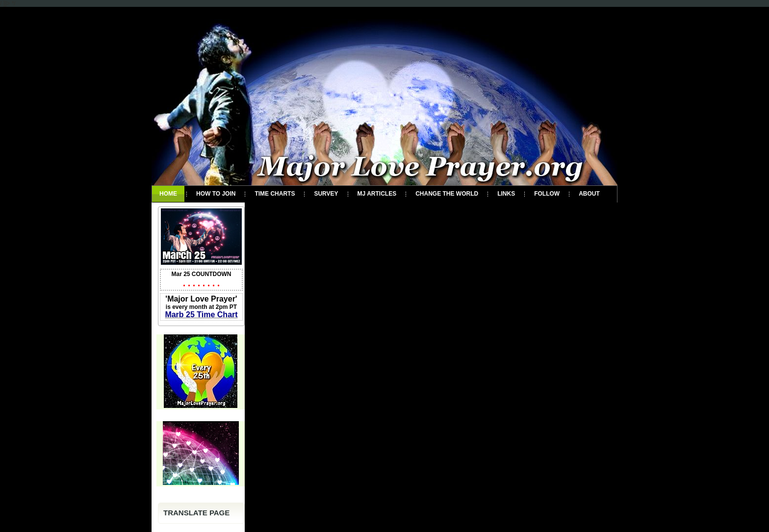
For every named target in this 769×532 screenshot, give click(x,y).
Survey (326, 194)
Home (168, 194)
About (589, 194)
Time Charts (275, 194)
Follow (547, 194)
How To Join (216, 194)
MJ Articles (377, 194)
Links (506, 194)
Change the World (447, 194)
